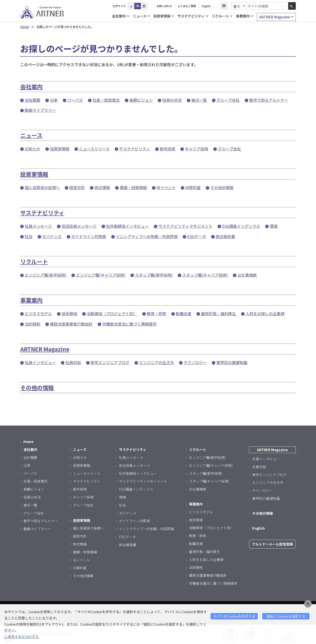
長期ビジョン (141, 100)
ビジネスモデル (38, 313)
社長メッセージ (38, 226)
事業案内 (245, 16)
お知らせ (33, 149)
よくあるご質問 (187, 6)
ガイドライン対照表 (89, 236)
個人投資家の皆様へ (42, 187)
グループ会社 (228, 100)
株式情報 (102, 187)
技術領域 (69, 313)
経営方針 (77, 187)
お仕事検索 (247, 275)
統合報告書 (225, 236)
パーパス (75, 100)
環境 (274, 226)
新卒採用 (167, 149)
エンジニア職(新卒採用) (46, 275)
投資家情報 (164, 16)
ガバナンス (52, 236)
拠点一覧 (199, 100)
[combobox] (267, 6)
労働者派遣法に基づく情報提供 (129, 324)
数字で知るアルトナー (269, 100)
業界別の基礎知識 (232, 362)
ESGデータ (197, 236)
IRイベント (166, 187)
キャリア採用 (197, 149)
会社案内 (121, 16)
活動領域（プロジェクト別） (112, 313)
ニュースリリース (94, 149)
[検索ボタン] (292, 6)
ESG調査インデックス (241, 226)
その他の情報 (37, 387)
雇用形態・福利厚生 (218, 313)
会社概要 (33, 100)
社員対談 (73, 362)
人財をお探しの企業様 (265, 313)
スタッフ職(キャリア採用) (205, 275)
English (206, 6)
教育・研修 (156, 313)
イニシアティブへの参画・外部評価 (147, 236)
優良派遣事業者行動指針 (71, 324)
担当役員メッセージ (79, 226)
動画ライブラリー (40, 110)
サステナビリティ (193, 16)
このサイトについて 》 (22, 636)
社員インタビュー (40, 362)
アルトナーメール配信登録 (272, 544)
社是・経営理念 (106, 100)
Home (25, 27)
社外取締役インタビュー (127, 226)
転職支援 (184, 313)
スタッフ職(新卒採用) (154, 275)
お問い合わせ (164, 6)
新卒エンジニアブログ (110, 362)
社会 (29, 236)
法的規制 (33, 324)
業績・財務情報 (133, 187)
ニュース (141, 16)
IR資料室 (193, 187)
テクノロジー (195, 362)
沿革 (54, 100)
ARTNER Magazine (276, 17)
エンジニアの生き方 (156, 362)
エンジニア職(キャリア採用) (101, 275)
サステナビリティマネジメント (185, 226)
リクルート (222, 16)
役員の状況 (172, 100)
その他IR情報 (222, 187)
